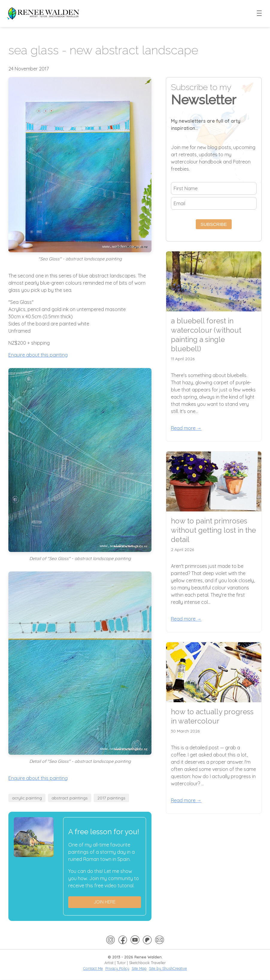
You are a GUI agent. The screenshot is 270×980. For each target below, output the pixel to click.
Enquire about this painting (38, 355)
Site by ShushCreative (168, 968)
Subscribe (214, 224)
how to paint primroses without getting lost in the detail (213, 530)
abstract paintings (70, 798)
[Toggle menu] (260, 13)
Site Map (139, 968)
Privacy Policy (117, 968)
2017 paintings (111, 798)
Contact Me (93, 968)
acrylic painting (27, 798)
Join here (105, 902)
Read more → (186, 428)
